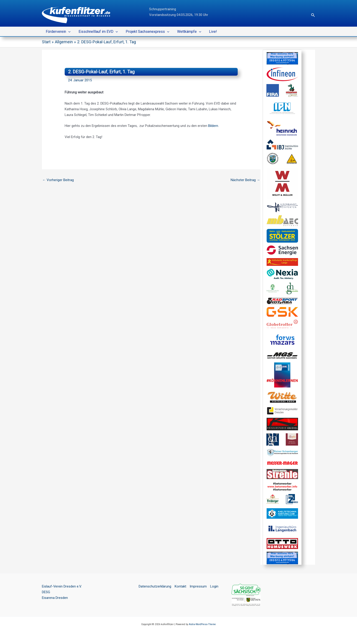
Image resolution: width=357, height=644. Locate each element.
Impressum (198, 586)
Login (214, 586)
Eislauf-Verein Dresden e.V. (62, 586)
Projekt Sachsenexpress (146, 32)
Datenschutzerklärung (155, 586)
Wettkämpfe (187, 32)
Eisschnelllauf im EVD (97, 32)
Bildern (213, 126)
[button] (313, 15)
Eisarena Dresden (55, 598)
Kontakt (180, 586)
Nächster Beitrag (245, 180)
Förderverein (58, 32)
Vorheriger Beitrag (58, 180)
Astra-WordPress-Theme (202, 624)
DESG (46, 592)
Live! (210, 32)
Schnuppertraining (163, 9)
